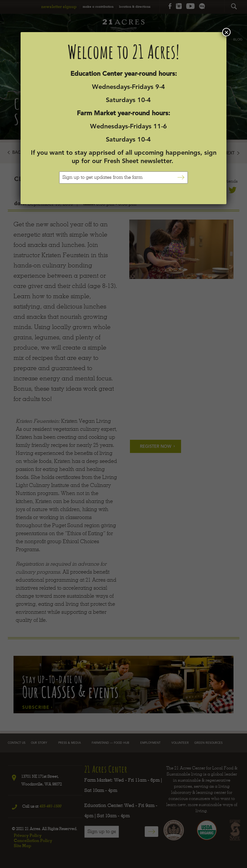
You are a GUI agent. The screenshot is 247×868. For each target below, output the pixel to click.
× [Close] (226, 32)
